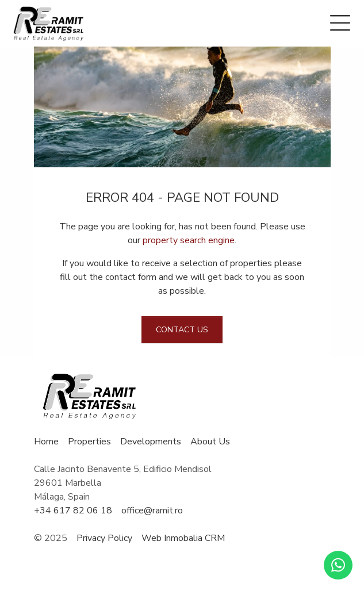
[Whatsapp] (338, 565)
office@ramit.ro (152, 511)
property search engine (189, 240)
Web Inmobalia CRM (183, 538)
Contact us (182, 330)
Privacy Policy (104, 538)
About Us (210, 442)
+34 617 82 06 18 (73, 511)
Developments (151, 442)
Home (46, 442)
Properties (89, 442)
